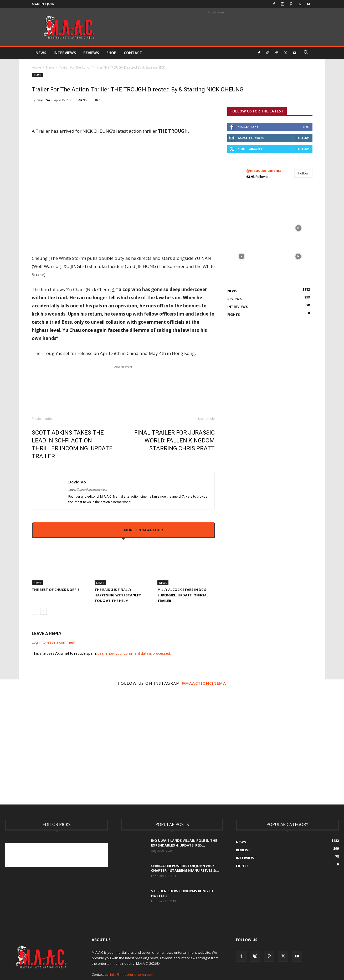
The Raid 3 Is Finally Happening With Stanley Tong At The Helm (118, 595)
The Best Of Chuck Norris (56, 590)
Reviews (91, 53)
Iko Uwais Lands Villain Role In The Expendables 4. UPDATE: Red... (184, 843)
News (41, 53)
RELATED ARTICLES (101, 530)
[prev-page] (35, 611)
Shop (111, 53)
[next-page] (43, 611)
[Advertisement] (101, 855)
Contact (133, 53)
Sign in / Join (43, 4)
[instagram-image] (242, 200)
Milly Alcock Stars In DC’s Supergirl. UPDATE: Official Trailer (183, 595)
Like (306, 127)
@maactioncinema (264, 171)
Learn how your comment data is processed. (134, 653)
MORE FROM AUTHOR (143, 530)
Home (36, 67)
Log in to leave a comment (54, 642)
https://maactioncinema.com (88, 490)
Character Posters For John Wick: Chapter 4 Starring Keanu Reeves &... (185, 868)
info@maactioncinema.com (132, 974)
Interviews (65, 53)
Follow (303, 138)
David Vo (43, 100)
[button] (306, 53)
